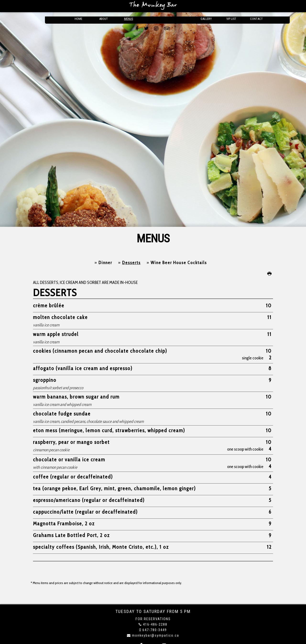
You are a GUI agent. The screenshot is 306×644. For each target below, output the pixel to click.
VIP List (231, 6)
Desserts (131, 263)
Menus (129, 6)
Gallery (206, 6)
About (103, 6)
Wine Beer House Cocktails (179, 263)
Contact (256, 6)
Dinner (105, 263)
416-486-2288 (155, 625)
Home (78, 6)
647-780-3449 (155, 630)
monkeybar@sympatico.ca (156, 636)
